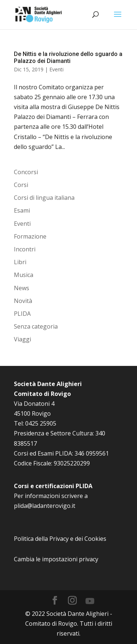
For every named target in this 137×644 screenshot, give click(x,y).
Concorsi (26, 172)
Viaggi (22, 339)
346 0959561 (92, 453)
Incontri (25, 249)
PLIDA (22, 314)
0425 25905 (41, 423)
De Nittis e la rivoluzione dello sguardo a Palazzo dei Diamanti (68, 57)
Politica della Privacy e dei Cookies (60, 539)
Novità (23, 301)
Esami (22, 210)
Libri (20, 262)
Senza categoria (36, 326)
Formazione (30, 236)
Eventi (56, 69)
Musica (24, 275)
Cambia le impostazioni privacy (56, 559)
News (22, 288)
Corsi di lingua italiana (44, 198)
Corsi (21, 185)
